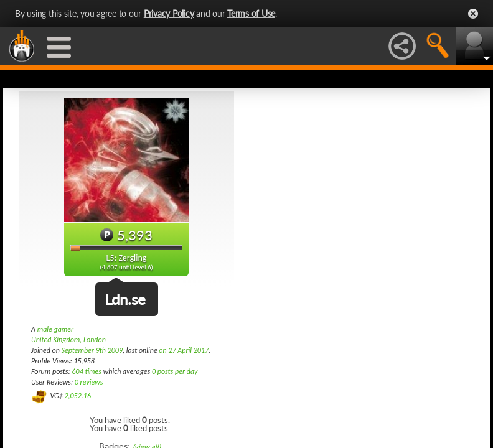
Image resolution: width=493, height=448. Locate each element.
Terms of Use (251, 13)
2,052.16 (77, 396)
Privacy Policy (169, 13)
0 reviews (89, 382)
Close (473, 14)
